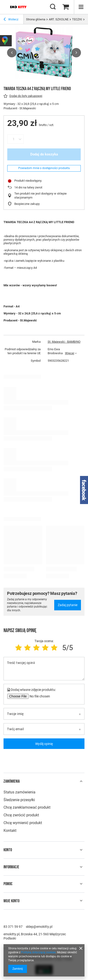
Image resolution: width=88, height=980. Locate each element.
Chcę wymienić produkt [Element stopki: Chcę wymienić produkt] (23, 823)
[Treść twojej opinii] (44, 669)
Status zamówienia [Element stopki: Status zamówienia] (19, 792)
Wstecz (11, 20)
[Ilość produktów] (13, 139)
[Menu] (81, 7)
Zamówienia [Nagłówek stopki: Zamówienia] (12, 781)
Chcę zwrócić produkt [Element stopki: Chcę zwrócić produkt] (21, 815)
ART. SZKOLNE (59, 19)
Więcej (70, 353)
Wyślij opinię (44, 744)
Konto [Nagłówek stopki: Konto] (8, 850)
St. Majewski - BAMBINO (64, 342)
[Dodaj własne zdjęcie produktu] (39, 696)
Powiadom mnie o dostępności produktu (44, 168)
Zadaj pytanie (68, 605)
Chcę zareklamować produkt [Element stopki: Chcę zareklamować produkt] (27, 807)
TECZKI (77, 19)
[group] (44, 53)
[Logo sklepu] (18, 7)
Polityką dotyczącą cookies (38, 952)
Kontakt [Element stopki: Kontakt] (10, 831)
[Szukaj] (53, 7)
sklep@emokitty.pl (39, 927)
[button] (12, 53)
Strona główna (36, 19)
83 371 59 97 (13, 927)
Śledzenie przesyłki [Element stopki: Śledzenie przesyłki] (19, 800)
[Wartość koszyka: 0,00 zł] (66, 7)
